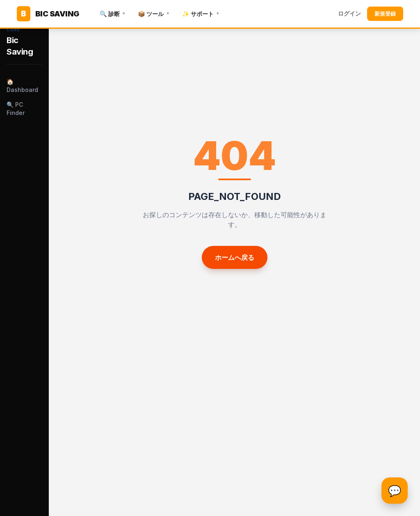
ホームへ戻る (235, 257)
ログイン (349, 14)
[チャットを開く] (395, 491)
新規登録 (385, 14)
